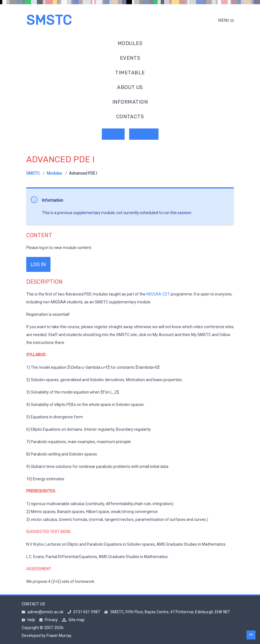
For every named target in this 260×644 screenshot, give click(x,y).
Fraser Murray (59, 636)
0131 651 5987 (84, 612)
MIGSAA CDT (158, 294)
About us (130, 87)
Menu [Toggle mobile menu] (226, 20)
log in (38, 264)
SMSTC (49, 20)
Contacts (130, 117)
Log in (113, 134)
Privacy (49, 620)
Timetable (130, 73)
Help (28, 620)
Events (130, 58)
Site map (73, 620)
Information (130, 102)
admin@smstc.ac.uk (43, 612)
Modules (130, 43)
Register (144, 134)
